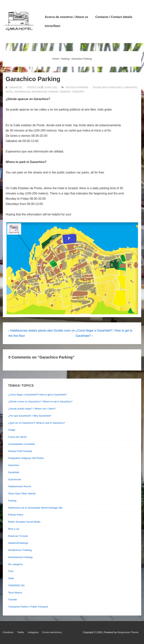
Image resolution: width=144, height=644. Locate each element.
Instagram (33, 632)
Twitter (21, 632)
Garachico (14, 465)
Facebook (8, 632)
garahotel (131, 87)
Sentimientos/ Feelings (20, 557)
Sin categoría (15, 564)
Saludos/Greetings (18, 543)
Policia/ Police (16, 515)
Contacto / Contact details (114, 17)
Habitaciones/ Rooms (20, 486)
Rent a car (14, 529)
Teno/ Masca (15, 593)
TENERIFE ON (16, 585)
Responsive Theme (128, 632)
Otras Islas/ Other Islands (22, 493)
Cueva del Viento (17, 437)
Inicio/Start (53, 26)
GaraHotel (14, 472)
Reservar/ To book (18, 536)
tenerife (65, 92)
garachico (116, 87)
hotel (9, 92)
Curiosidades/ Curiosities (22, 444)
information (39, 92)
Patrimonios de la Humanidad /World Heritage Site (35, 508)
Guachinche (15, 479)
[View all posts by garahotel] (14, 87)
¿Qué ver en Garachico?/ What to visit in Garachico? (37, 423)
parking (53, 92)
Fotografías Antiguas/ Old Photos (26, 458)
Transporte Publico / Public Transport (28, 607)
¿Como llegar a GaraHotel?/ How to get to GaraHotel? (37, 395)
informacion (22, 92)
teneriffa (78, 92)
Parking (83, 87)
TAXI (11, 571)
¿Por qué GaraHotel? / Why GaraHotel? (30, 416)
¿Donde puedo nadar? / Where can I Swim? (32, 409)
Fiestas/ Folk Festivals (20, 451)
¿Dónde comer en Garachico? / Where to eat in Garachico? (40, 402)
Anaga (12, 430)
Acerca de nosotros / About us (66, 17)
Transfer (13, 600)
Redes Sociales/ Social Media (24, 522)
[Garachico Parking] (51, 87)
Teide (11, 578)
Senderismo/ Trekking (20, 550)
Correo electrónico (52, 632)
